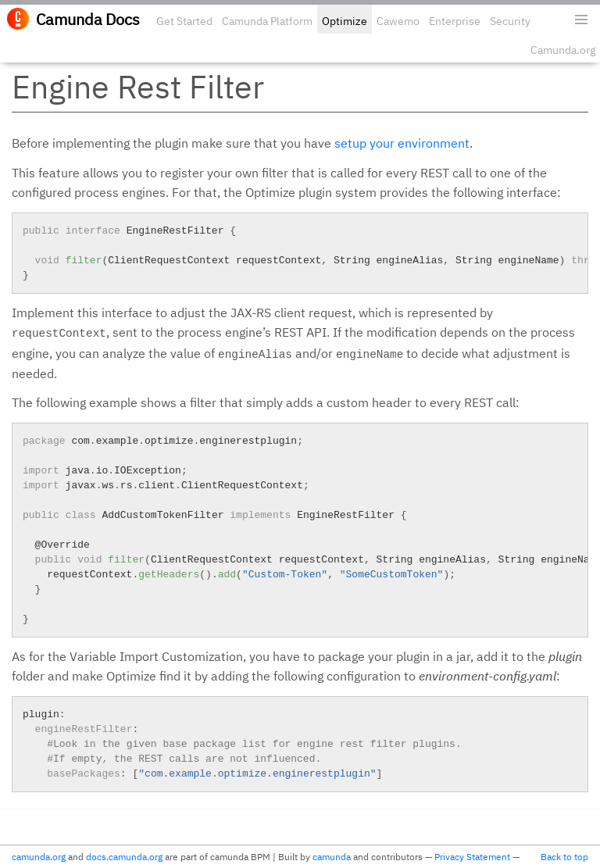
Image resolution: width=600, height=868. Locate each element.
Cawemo (398, 21)
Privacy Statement (472, 857)
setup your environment (402, 143)
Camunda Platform (267, 21)
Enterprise (455, 21)
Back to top (564, 857)
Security (510, 21)
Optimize (345, 21)
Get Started (184, 21)
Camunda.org (563, 50)
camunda (332, 857)
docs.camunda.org (124, 857)
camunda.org (39, 857)
